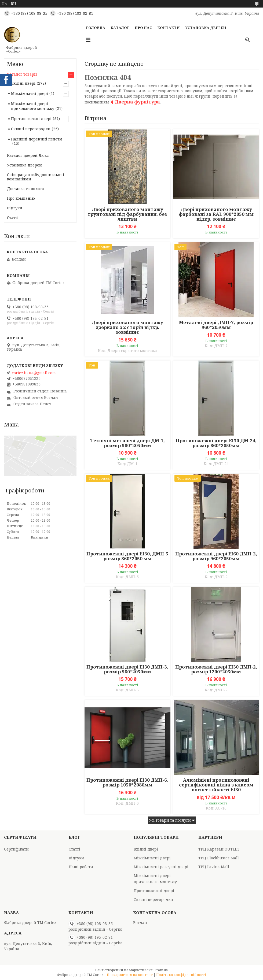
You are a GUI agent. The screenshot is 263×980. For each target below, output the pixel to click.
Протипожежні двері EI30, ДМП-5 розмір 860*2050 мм (127, 556)
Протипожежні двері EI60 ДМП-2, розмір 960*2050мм (216, 556)
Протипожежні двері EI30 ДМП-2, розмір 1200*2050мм (216, 669)
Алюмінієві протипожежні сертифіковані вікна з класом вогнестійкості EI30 (216, 785)
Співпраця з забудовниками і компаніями (36, 177)
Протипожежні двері (31, 119)
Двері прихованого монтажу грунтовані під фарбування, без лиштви (127, 214)
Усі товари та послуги (170, 820)
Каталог (120, 28)
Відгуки (15, 208)
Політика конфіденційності (181, 975)
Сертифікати (16, 849)
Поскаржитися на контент (130, 975)
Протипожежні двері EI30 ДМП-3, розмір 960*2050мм (127, 669)
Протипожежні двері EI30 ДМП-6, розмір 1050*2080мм (127, 782)
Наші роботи (81, 867)
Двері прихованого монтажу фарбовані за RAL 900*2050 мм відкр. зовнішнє (216, 214)
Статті (13, 218)
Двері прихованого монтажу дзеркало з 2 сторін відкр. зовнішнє (127, 327)
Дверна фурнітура (137, 102)
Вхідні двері (23, 83)
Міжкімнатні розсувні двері (161, 867)
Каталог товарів (22, 74)
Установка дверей (206, 28)
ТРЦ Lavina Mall (214, 867)
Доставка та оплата (25, 189)
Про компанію (21, 198)
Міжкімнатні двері (30, 93)
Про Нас (143, 28)
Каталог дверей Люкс (28, 155)
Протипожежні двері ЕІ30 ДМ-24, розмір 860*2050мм (216, 443)
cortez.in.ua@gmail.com (34, 373)
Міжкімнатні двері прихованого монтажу (33, 106)
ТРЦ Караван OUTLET (219, 849)
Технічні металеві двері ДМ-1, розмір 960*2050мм (127, 443)
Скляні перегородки (31, 129)
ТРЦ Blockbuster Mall (219, 858)
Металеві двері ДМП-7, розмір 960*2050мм (216, 325)
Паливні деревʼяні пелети (36, 139)
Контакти (169, 28)
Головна (96, 28)
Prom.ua (161, 970)
